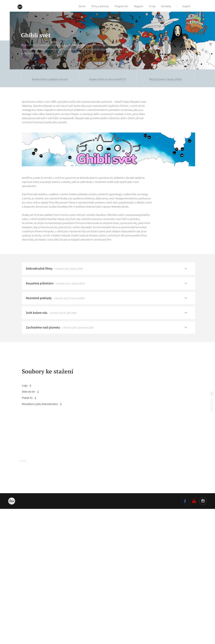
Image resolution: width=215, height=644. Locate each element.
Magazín (139, 6)
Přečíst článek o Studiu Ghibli (165, 79)
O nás (152, 6)
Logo (25, 520)
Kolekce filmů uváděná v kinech (50, 79)
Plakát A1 (27, 533)
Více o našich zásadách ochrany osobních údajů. (40, 606)
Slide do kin (29, 526)
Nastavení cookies (27, 614)
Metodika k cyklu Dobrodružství (40, 539)
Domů (82, 6)
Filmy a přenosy (100, 6)
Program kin (121, 6)
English (186, 6)
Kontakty (166, 6)
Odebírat (81, 595)
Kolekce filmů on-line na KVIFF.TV (108, 79)
